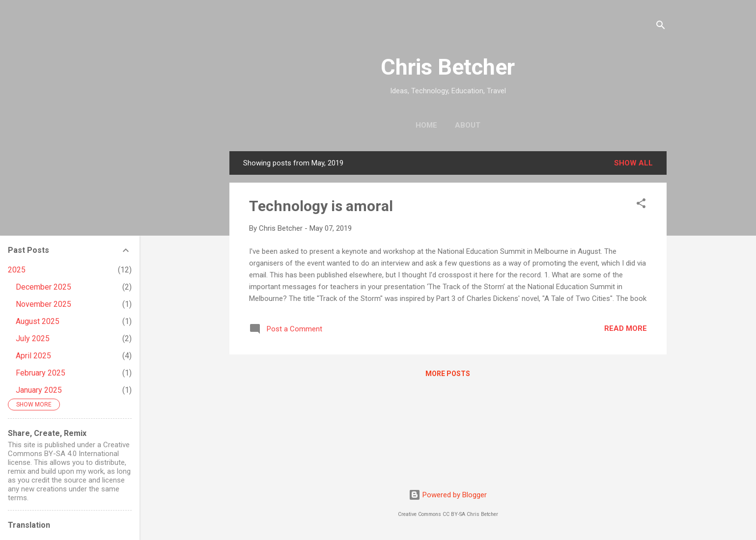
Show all (633, 163)
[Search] (661, 27)
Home (426, 125)
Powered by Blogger (448, 495)
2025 (17, 270)
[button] (641, 205)
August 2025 (38, 321)
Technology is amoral (321, 206)
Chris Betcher (448, 67)
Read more (626, 328)
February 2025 (41, 373)
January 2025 (39, 390)
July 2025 (33, 338)
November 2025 (43, 304)
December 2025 (43, 287)
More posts (448, 374)
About (468, 125)
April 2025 (33, 356)
